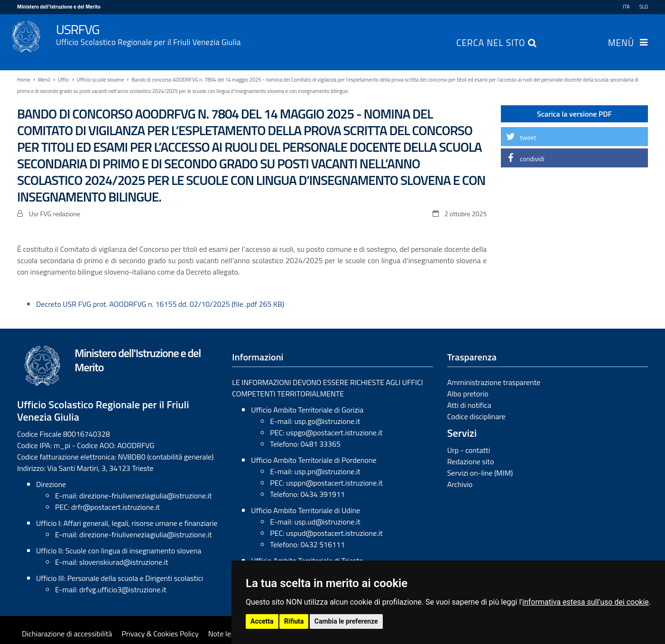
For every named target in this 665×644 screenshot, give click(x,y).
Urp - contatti (469, 450)
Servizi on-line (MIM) (480, 473)
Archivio (460, 484)
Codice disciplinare (476, 416)
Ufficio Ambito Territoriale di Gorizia (307, 410)
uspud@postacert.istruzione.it (334, 533)
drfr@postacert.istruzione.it (115, 507)
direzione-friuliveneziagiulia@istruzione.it (145, 496)
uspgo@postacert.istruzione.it (334, 432)
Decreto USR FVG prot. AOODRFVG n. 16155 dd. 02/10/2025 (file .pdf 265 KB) (160, 304)
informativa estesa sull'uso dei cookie (586, 602)
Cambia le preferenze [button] (346, 621)
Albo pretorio (468, 394)
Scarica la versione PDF (574, 114)
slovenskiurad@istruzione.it (124, 562)
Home (24, 80)
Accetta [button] (262, 621)
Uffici (64, 80)
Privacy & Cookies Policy (160, 634)
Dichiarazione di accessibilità (67, 634)
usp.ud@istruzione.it (327, 522)
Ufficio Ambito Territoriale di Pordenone (314, 460)
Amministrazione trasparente (494, 382)
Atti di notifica (469, 405)
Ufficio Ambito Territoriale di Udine (305, 510)
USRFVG (352, 34)
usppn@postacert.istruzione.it (334, 483)
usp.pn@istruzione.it (327, 471)
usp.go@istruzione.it (327, 421)
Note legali (225, 634)
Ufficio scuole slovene (101, 80)
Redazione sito (471, 461)
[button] (574, 137)
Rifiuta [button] (294, 621)
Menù (621, 44)
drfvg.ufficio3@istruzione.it (123, 589)
